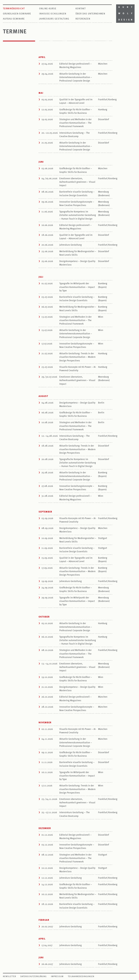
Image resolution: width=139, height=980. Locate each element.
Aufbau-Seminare (14, 19)
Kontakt (81, 8)
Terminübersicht (14, 8)
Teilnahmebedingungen (81, 976)
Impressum (57, 976)
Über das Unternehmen (90, 13)
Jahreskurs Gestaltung (54, 19)
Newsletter (9, 976)
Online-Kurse (48, 8)
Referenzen (83, 19)
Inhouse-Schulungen (53, 13)
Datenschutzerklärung (33, 976)
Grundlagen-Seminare (17, 13)
